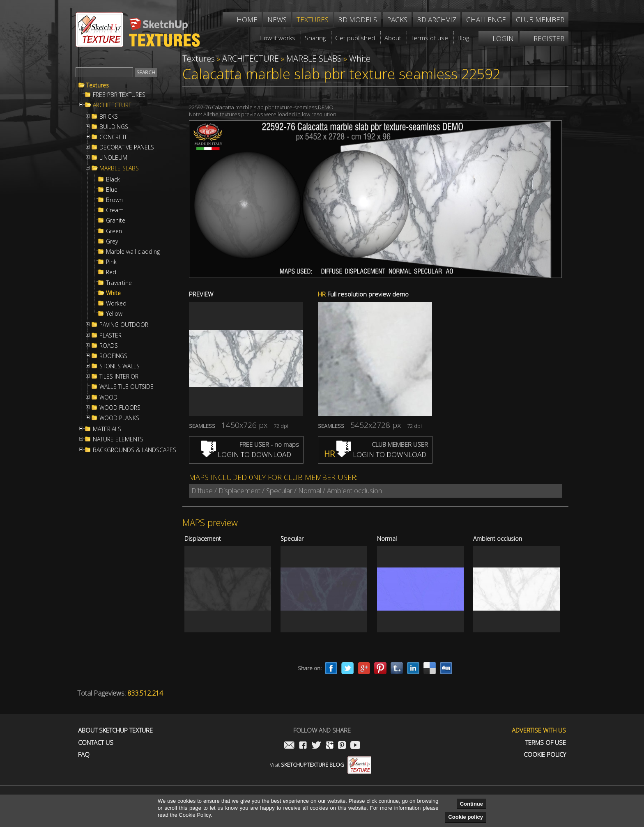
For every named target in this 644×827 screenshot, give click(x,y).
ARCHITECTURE (112, 105)
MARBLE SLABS (119, 168)
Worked (116, 303)
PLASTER (110, 335)
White (113, 293)
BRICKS (109, 117)
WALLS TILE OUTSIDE (126, 387)
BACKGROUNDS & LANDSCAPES (135, 450)
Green (114, 231)
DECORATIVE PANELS (127, 147)
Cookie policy (466, 817)
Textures (98, 85)
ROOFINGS (113, 356)
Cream (115, 210)
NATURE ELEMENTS (118, 439)
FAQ (84, 755)
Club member (540, 20)
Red (111, 272)
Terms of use (546, 743)
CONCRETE (114, 137)
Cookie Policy (545, 755)
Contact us (96, 743)
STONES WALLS (120, 366)
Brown (114, 200)
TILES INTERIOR (119, 377)
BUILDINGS (114, 127)
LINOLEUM (113, 158)
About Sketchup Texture (115, 730)
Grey (112, 241)
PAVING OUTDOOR (124, 325)
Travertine (119, 283)
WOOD (108, 397)
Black (113, 179)
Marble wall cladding (133, 252)
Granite (116, 221)
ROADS (109, 346)
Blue (112, 190)
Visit (321, 765)
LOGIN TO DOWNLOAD (246, 454)
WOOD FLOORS (120, 408)
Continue (471, 804)
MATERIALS (107, 429)
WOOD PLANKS (119, 418)
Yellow (114, 314)
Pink (111, 262)
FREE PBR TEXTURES (119, 95)
